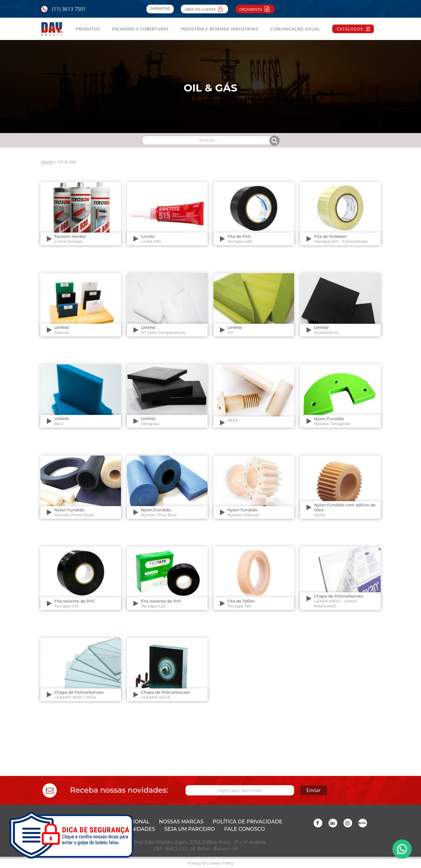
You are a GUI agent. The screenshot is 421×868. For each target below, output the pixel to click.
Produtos (88, 29)
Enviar (314, 790)
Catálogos (350, 29)
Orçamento (255, 9)
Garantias (160, 9)
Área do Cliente (204, 9)
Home (47, 162)
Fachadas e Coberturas (140, 29)
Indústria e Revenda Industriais (220, 29)
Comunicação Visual (295, 29)
